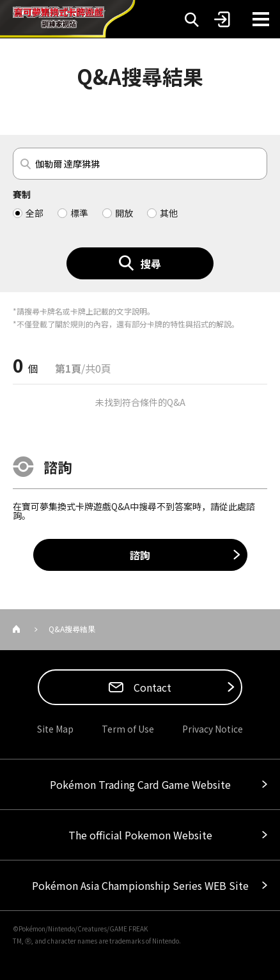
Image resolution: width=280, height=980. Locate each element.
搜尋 (151, 263)
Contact (151, 687)
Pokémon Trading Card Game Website (140, 784)
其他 (169, 213)
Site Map (55, 729)
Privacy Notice (213, 729)
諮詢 (140, 555)
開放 (124, 213)
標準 (79, 213)
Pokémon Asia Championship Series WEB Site (140, 885)
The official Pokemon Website (140, 835)
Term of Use (128, 729)
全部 (35, 213)
